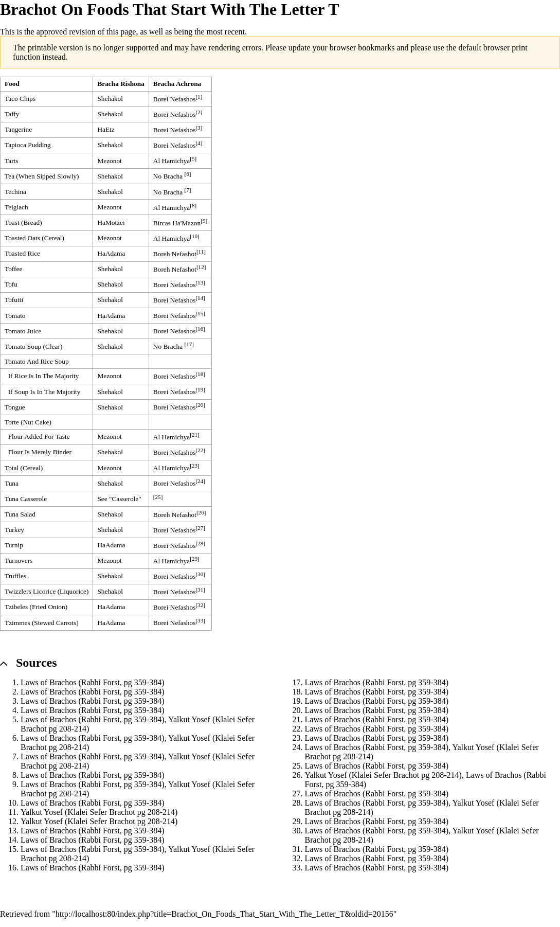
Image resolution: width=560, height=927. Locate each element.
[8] (193, 205)
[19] (200, 389)
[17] (189, 344)
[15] (200, 313)
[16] (200, 329)
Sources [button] (37, 663)
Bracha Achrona (177, 84)
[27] (200, 528)
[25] (158, 497)
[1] (199, 97)
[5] (193, 158)
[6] (188, 174)
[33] (200, 620)
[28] (200, 543)
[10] (195, 236)
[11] (201, 252)
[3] (199, 128)
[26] (201, 512)
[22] (200, 450)
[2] (199, 112)
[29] (195, 559)
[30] (200, 574)
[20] (200, 405)
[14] (200, 298)
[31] (200, 590)
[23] (195, 466)
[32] (200, 605)
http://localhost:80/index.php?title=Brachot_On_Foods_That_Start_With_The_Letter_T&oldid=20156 (224, 914)
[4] (199, 143)
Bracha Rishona (121, 84)
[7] (188, 190)
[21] (195, 435)
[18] (200, 374)
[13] (200, 282)
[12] (201, 267)
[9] (204, 221)
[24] (200, 481)
